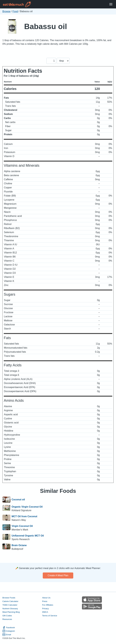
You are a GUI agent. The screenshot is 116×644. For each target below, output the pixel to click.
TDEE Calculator (10, 605)
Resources (7, 619)
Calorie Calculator (10, 601)
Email (7, 635)
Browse (6, 11)
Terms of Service (50, 616)
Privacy (45, 609)
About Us (46, 598)
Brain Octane (19, 545)
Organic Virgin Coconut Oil (27, 507)
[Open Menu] (111, 4)
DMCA (45, 612)
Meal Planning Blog (11, 612)
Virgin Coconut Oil (22, 526)
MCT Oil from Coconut (24, 516)
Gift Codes (7, 616)
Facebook (9, 628)
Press (45, 601)
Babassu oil (46, 26)
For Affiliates (48, 605)
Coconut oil (18, 500)
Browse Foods (9, 598)
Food (15, 11)
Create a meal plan (58, 575)
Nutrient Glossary (10, 609)
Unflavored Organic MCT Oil (28, 536)
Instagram (9, 631)
